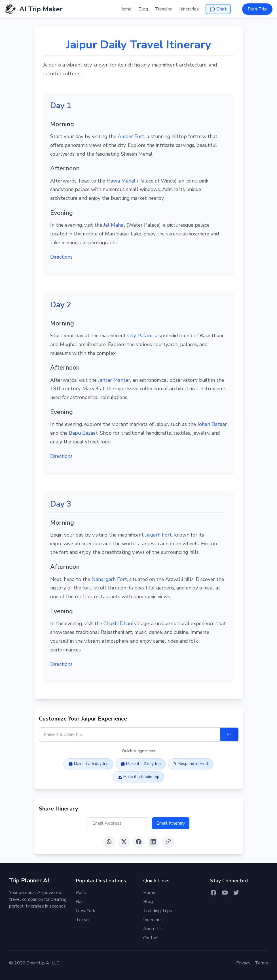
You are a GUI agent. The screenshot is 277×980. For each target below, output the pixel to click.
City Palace (140, 336)
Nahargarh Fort (109, 579)
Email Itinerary (171, 823)
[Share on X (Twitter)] (124, 842)
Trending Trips (158, 911)
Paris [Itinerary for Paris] (81, 893)
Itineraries (189, 9)
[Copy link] (168, 842)
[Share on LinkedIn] (153, 842)
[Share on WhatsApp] (109, 842)
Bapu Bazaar (83, 433)
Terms (261, 963)
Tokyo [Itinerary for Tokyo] (82, 920)
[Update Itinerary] (229, 734)
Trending (164, 9)
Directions (61, 257)
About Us (153, 929)
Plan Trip (257, 9)
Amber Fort (131, 136)
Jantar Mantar (114, 380)
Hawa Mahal (121, 181)
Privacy (243, 963)
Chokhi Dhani (118, 623)
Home (125, 9)
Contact (151, 938)
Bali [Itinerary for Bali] (80, 902)
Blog (143, 9)
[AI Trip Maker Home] (34, 9)
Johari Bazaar (212, 424)
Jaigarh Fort (158, 535)
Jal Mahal (114, 225)
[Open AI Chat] (218, 9)
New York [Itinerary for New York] (86, 911)
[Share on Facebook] (139, 842)
